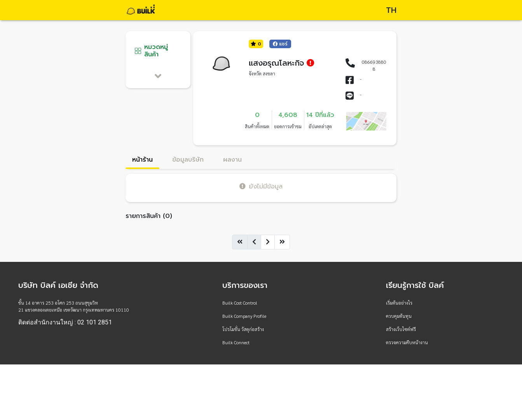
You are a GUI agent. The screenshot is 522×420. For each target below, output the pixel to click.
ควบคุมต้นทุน (399, 316)
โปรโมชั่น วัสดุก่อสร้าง (243, 329)
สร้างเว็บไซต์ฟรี (401, 329)
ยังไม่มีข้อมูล (261, 186)
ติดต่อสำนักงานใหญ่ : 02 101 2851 (65, 322)
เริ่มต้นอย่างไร (399, 303)
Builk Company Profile (244, 316)
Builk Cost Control (240, 303)
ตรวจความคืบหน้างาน (407, 342)
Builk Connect (236, 342)
